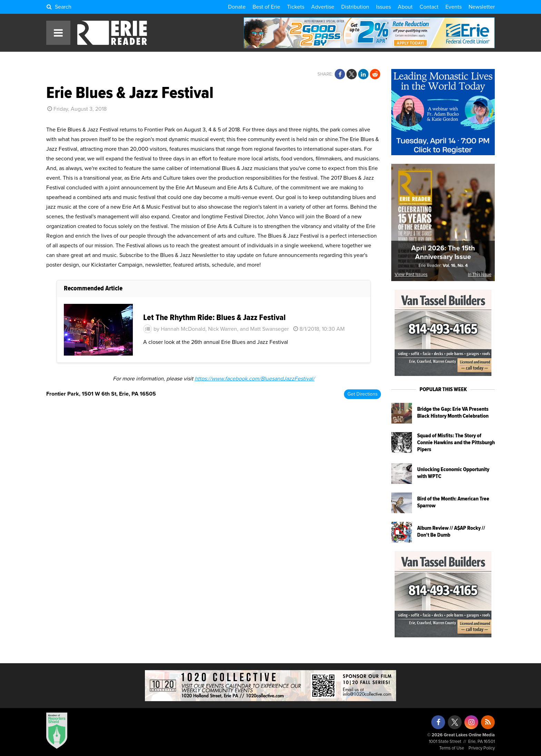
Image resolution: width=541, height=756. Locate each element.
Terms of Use (452, 748)
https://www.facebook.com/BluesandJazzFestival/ (255, 379)
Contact (429, 7)
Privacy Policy (482, 748)
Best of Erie (266, 7)
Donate (237, 7)
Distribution (355, 7)
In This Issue (480, 275)
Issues (383, 7)
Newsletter (482, 7)
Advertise (323, 7)
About (405, 7)
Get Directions (362, 394)
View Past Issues (411, 275)
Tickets (296, 7)
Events (454, 7)
